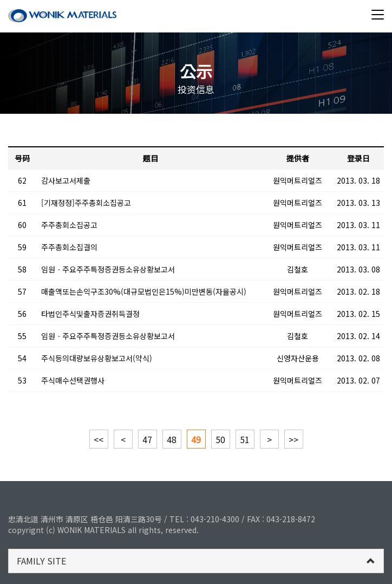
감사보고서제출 (66, 180)
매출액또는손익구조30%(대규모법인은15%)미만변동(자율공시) (144, 291)
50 (220, 439)
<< (99, 439)
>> (293, 439)
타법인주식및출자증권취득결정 (90, 314)
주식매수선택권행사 (73, 380)
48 (172, 439)
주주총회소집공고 (69, 225)
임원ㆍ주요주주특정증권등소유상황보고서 (108, 269)
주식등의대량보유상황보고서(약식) (97, 358)
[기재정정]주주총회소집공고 (86, 203)
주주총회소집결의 (69, 247)
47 (147, 439)
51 (245, 439)
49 (196, 439)
